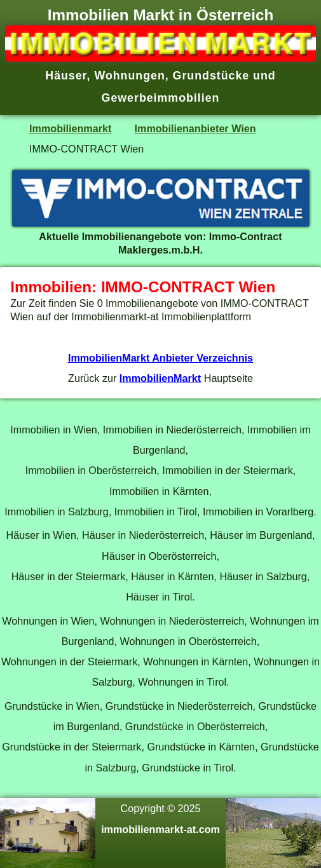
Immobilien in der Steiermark (228, 470)
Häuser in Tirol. (160, 597)
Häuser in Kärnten (172, 576)
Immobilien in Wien (53, 430)
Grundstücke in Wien (52, 706)
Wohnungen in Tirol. (183, 682)
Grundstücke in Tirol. (189, 768)
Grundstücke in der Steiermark (72, 747)
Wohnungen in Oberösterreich (188, 641)
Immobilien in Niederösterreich (172, 430)
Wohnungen (129, 76)
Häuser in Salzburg (263, 576)
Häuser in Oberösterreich (159, 556)
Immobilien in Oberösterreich (91, 470)
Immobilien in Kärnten (159, 491)
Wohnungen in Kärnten (195, 661)
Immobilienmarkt (70, 128)
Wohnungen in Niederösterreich (172, 621)
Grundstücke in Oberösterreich (195, 726)
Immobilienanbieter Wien (195, 128)
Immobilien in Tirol (156, 512)
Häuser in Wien (41, 535)
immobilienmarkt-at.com (160, 829)
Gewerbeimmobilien (161, 98)
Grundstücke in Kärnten (201, 747)
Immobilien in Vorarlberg (258, 512)
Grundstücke (211, 76)
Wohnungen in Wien (48, 621)
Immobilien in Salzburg (56, 512)
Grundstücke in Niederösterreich (179, 706)
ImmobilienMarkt (160, 378)
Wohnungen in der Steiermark (69, 661)
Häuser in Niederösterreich (143, 535)
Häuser (66, 76)
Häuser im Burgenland (261, 535)
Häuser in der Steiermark (69, 576)
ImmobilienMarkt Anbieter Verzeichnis (160, 358)
